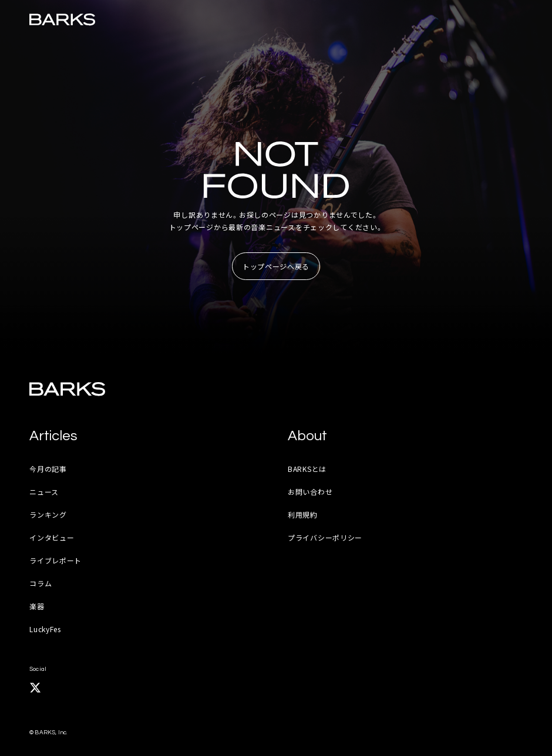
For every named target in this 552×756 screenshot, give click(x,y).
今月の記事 (48, 469)
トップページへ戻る (276, 266)
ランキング (48, 514)
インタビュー (52, 537)
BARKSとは (307, 469)
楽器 (37, 606)
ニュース (44, 492)
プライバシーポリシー (325, 537)
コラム (41, 583)
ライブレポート (55, 560)
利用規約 (303, 514)
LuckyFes (45, 629)
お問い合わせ (310, 492)
